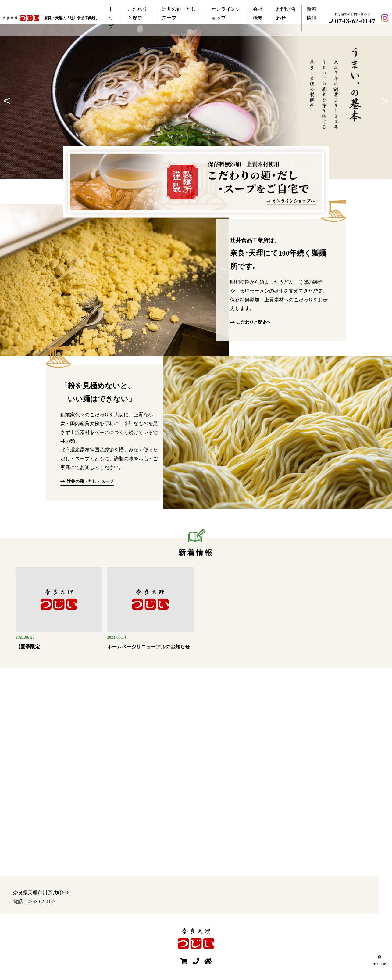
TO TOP (380, 960)
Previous (9, 102)
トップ (111, 18)
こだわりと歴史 (137, 13)
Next (383, 102)
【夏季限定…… (33, 647)
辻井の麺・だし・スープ (181, 13)
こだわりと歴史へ (254, 322)
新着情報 (312, 13)
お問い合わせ (286, 13)
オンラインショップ (226, 13)
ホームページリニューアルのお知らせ (148, 647)
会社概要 (258, 13)
